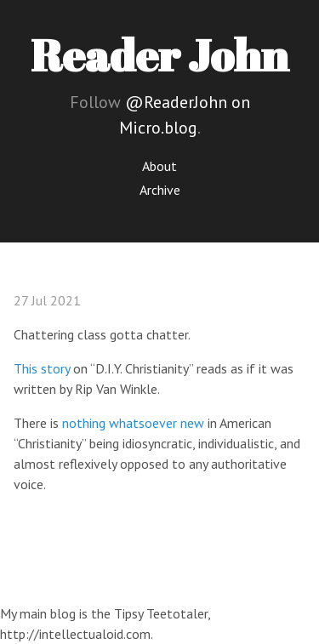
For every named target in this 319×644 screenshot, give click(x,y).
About (159, 166)
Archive (160, 190)
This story (42, 368)
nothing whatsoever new (133, 423)
